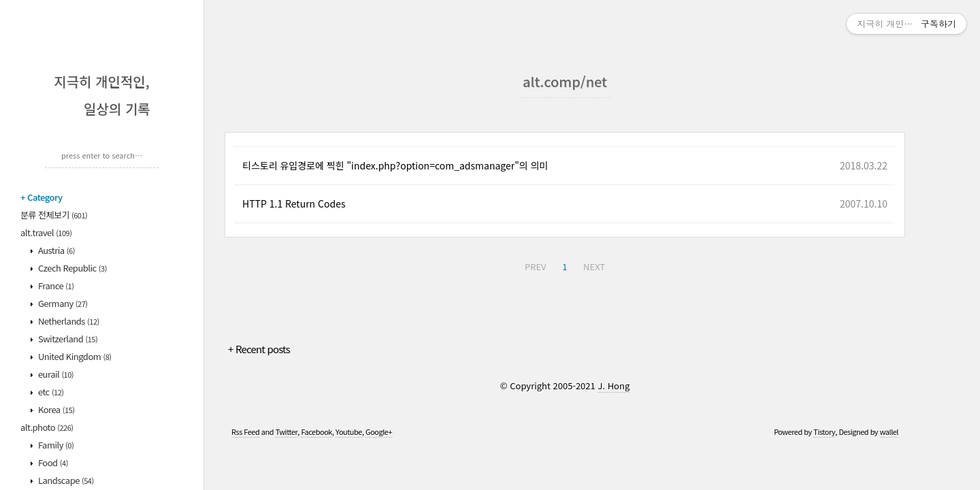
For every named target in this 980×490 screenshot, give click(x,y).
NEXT (594, 266)
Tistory (824, 431)
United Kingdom (74, 356)
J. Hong (614, 386)
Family (55, 445)
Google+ (379, 431)
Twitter (287, 431)
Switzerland (67, 339)
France (55, 285)
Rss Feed (245, 431)
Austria (56, 250)
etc (50, 392)
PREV (536, 266)
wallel (889, 431)
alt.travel (46, 232)
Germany (62, 303)
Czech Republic (72, 268)
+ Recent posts (259, 349)
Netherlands (68, 321)
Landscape (65, 480)
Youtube (349, 431)
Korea (56, 409)
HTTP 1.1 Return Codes (294, 203)
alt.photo (47, 427)
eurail (55, 374)
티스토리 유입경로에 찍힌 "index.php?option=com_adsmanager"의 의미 (395, 165)
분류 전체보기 (54, 215)
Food (52, 462)
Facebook (316, 431)
